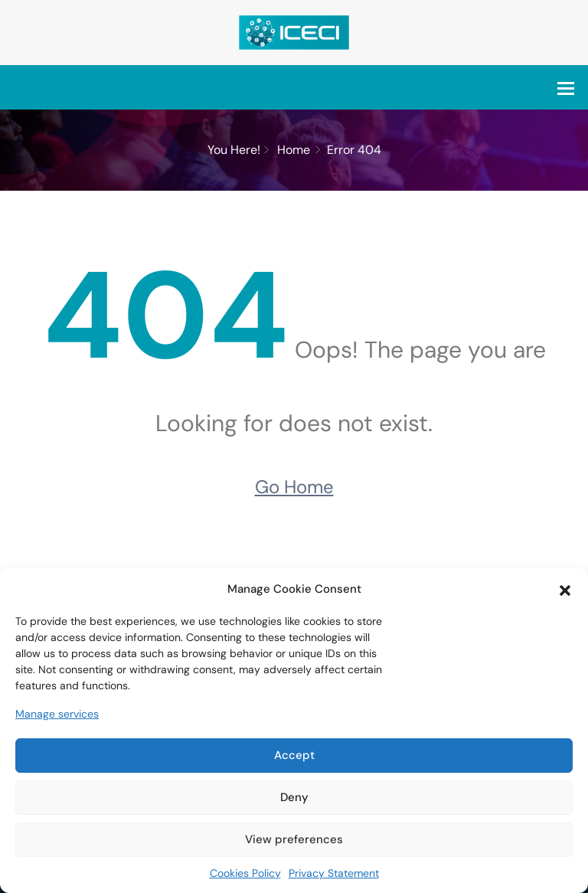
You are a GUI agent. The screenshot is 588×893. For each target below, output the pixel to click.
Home (294, 150)
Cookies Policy (245, 873)
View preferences (294, 839)
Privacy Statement (334, 873)
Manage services (57, 714)
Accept (294, 755)
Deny (294, 797)
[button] (565, 589)
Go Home (294, 487)
